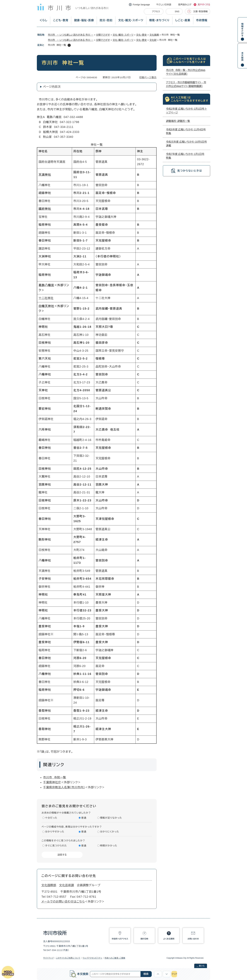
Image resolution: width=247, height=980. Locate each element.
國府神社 (45, 209)
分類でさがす (103, 35)
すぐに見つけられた (56, 846)
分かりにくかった (110, 832)
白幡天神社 (46, 306)
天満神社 (45, 175)
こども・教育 (61, 20)
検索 (146, 974)
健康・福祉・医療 (84, 20)
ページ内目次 (52, 87)
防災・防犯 (106, 20)
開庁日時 (144, 939)
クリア (174, 974)
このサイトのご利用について (68, 958)
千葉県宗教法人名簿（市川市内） (64, 787)
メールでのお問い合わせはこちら (63, 902)
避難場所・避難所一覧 (178, 121)
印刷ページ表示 (148, 77)
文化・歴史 (141, 35)
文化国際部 (49, 885)
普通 (84, 818)
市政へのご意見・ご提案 (115, 958)
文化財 (153, 40)
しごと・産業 (183, 20)
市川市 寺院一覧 (55, 777)
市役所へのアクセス (120, 939)
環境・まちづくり (159, 20)
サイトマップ (48, 958)
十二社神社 (46, 298)
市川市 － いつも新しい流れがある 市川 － (71, 35)
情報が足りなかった (111, 818)
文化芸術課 (67, 885)
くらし (43, 20)
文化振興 (154, 35)
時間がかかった (109, 846)
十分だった (51, 818)
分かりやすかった (55, 832)
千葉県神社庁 (52, 782)
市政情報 (202, 20)
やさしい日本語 (164, 5)
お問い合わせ (193, 939)
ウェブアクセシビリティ (92, 958)
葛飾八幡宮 (46, 285)
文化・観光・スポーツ (131, 20)
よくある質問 (169, 939)
